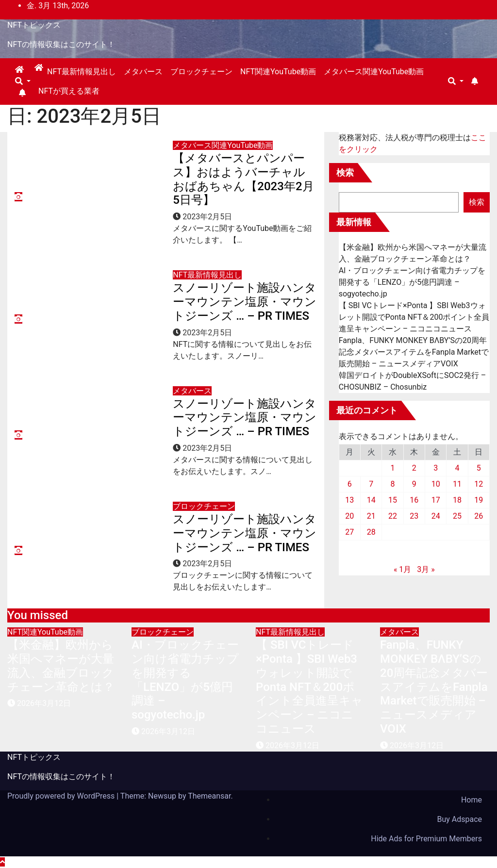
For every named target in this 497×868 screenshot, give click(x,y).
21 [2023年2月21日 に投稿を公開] (371, 516)
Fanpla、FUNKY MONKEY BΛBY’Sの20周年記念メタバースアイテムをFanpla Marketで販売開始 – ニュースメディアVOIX (414, 352)
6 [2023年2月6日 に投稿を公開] (350, 484)
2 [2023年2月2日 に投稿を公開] (414, 468)
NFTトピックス (34, 25)
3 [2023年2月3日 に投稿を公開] (436, 468)
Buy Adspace (459, 819)
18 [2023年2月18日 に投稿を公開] (457, 500)
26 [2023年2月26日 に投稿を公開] (479, 516)
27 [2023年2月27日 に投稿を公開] (349, 532)
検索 (345, 172)
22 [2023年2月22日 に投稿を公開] (393, 516)
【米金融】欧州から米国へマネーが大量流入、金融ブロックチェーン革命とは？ (61, 666)
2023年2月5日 (207, 217)
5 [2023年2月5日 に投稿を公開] (479, 468)
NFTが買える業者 (69, 91)
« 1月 (402, 569)
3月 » (426, 569)
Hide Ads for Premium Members (426, 839)
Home (472, 800)
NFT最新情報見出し (82, 72)
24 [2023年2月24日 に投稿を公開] (436, 516)
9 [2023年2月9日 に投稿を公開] (414, 484)
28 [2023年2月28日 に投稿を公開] (371, 532)
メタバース (143, 72)
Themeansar (209, 796)
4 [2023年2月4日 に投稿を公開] (457, 468)
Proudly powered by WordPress (62, 796)
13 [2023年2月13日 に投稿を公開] (349, 500)
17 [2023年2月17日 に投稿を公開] (436, 500)
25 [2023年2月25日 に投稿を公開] (457, 516)
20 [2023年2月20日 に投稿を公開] (349, 516)
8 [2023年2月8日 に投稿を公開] (392, 484)
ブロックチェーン (201, 72)
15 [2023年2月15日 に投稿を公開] (393, 500)
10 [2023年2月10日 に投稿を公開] (436, 484)
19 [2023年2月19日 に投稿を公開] (479, 500)
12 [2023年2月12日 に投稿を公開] (479, 484)
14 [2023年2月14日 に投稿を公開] (371, 500)
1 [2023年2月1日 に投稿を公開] (392, 468)
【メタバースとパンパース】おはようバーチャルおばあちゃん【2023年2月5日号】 (243, 179)
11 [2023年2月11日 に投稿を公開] (457, 484)
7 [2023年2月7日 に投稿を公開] (371, 484)
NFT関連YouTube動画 (278, 72)
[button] (23, 81)
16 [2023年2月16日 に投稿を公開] (414, 500)
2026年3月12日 (44, 703)
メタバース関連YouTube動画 (374, 72)
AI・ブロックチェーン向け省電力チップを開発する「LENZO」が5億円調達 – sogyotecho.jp (412, 282)
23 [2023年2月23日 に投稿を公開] (414, 516)
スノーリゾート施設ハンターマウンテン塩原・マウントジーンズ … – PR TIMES (245, 302)
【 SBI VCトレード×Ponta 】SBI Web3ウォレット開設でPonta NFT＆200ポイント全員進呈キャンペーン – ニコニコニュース (414, 317)
